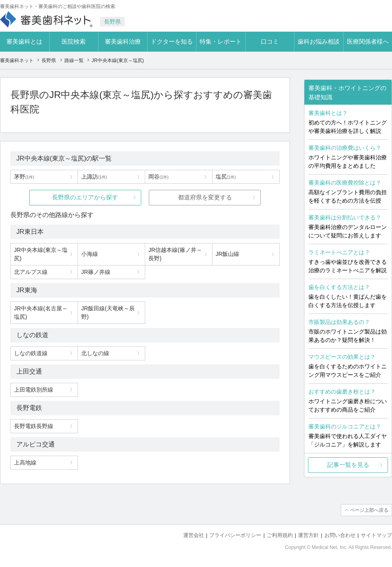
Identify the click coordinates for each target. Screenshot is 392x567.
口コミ (270, 41)
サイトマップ (376, 535)
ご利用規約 (280, 535)
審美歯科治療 (123, 41)
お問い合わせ (340, 535)
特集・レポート (221, 41)
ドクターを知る (172, 41)
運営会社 (194, 535)
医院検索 (74, 41)
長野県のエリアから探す (85, 197)
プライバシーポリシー (235, 535)
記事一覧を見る (348, 465)
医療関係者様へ (368, 41)
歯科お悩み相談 (319, 41)
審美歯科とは (24, 41)
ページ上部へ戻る (369, 510)
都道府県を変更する (205, 197)
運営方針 (308, 535)
